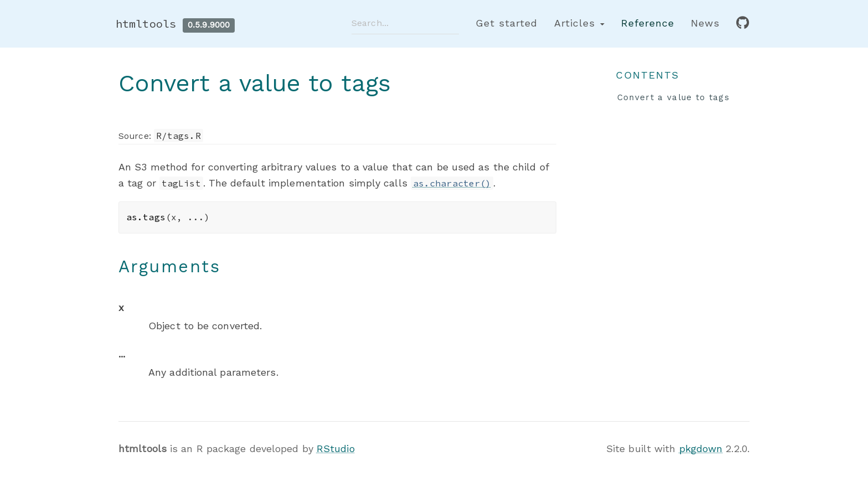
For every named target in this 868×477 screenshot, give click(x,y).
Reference (648, 23)
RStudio (336, 449)
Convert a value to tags (674, 97)
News (705, 23)
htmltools (146, 24)
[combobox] (405, 23)
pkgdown (701, 449)
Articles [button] (579, 23)
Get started (507, 23)
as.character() (452, 183)
